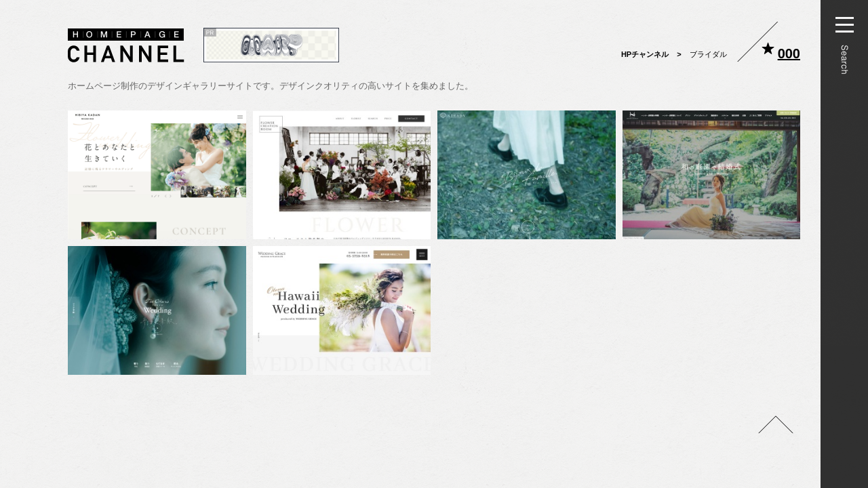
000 (789, 54)
